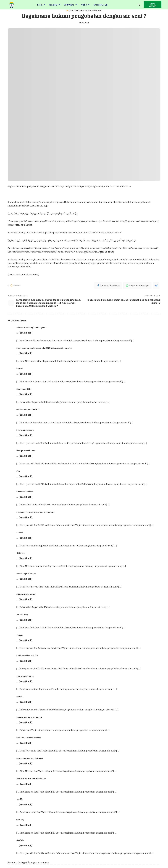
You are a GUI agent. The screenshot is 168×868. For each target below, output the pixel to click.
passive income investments (29, 717)
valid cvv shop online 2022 (28, 410)
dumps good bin (24, 389)
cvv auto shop (22, 615)
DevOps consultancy (26, 451)
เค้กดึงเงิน (20, 840)
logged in (25, 862)
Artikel (85, 5)
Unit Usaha (70, 5)
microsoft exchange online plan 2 (31, 327)
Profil (41, 5)
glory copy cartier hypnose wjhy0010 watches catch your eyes (44, 348)
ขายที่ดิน (20, 799)
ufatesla (20, 697)
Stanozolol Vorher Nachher (29, 738)
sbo (18, 471)
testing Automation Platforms (30, 758)
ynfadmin (84, 23)
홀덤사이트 (21, 553)
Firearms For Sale (25, 492)
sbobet (20, 533)
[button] (153, 5)
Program (54, 5)
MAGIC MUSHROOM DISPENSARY (31, 779)
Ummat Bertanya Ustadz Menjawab (85, 10)
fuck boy (20, 820)
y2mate (20, 635)
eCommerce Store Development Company (35, 512)
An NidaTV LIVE (100, 5)
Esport (20, 369)
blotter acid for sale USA (27, 656)
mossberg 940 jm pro (26, 574)
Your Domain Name (25, 676)
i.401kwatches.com (25, 430)
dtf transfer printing (26, 594)
